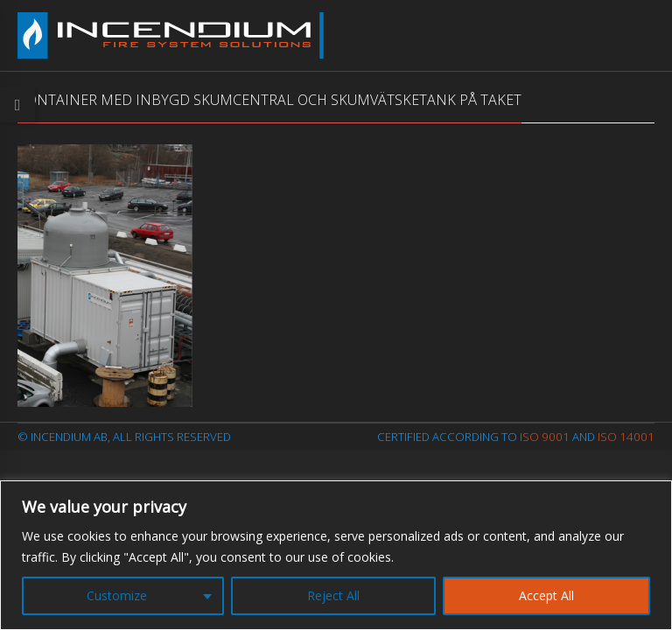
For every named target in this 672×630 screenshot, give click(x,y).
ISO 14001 (626, 437)
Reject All (333, 595)
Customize (117, 595)
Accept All (546, 595)
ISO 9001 (545, 437)
